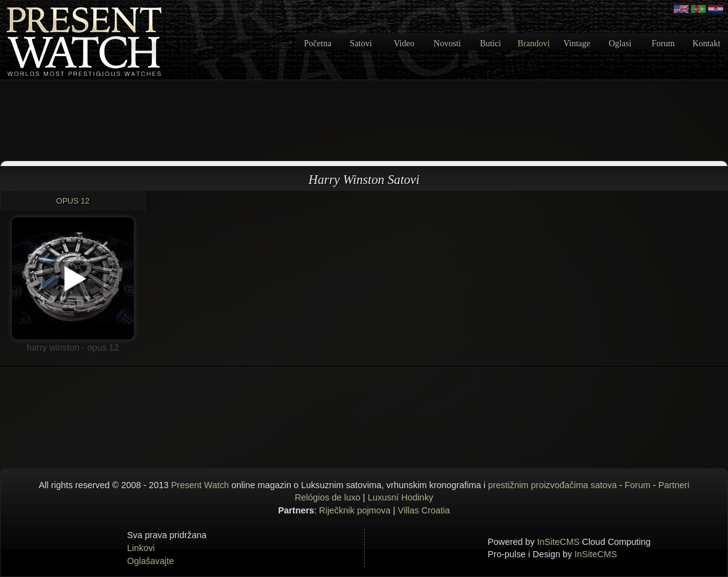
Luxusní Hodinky (400, 497)
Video (404, 44)
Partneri (674, 485)
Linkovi (141, 548)
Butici (490, 44)
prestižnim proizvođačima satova (552, 485)
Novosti (447, 44)
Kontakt (706, 44)
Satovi (361, 44)
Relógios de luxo (328, 497)
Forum (663, 44)
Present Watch (200, 485)
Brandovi (534, 44)
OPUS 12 (73, 201)
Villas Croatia (424, 510)
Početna (318, 44)
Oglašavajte (151, 561)
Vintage (577, 44)
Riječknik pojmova (355, 510)
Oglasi (620, 44)
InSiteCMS (559, 542)
